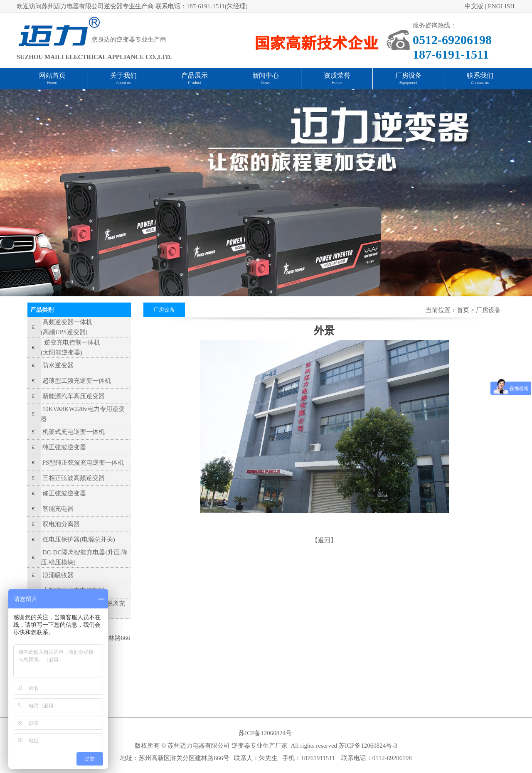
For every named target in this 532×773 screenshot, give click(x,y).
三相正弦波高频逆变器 (74, 478)
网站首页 (52, 75)
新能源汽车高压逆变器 (74, 396)
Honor (337, 83)
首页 (463, 310)
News (266, 83)
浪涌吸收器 (58, 575)
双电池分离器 (61, 524)
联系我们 (480, 75)
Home (52, 83)
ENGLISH (501, 6)
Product (194, 83)
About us (123, 83)
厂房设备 (409, 75)
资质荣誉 (337, 75)
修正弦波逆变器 (64, 493)
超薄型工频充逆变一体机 (77, 381)
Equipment (408, 83)
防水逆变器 (58, 365)
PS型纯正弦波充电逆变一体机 (83, 463)
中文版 (474, 6)
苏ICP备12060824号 (265, 733)
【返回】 (324, 540)
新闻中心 (266, 75)
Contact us (480, 83)
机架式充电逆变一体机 (74, 432)
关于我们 (123, 75)
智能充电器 (58, 509)
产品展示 (195, 75)
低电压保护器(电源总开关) (79, 539)
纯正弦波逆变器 (64, 447)
